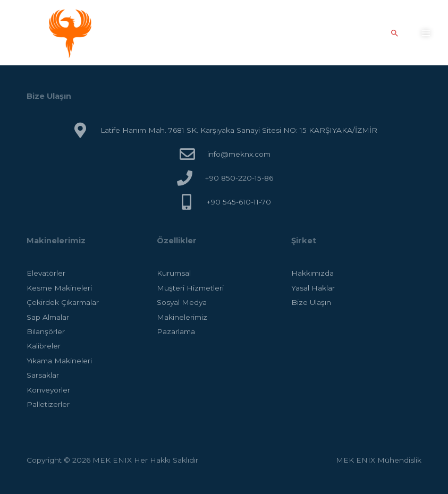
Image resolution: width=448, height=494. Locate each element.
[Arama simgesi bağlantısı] (395, 33)
